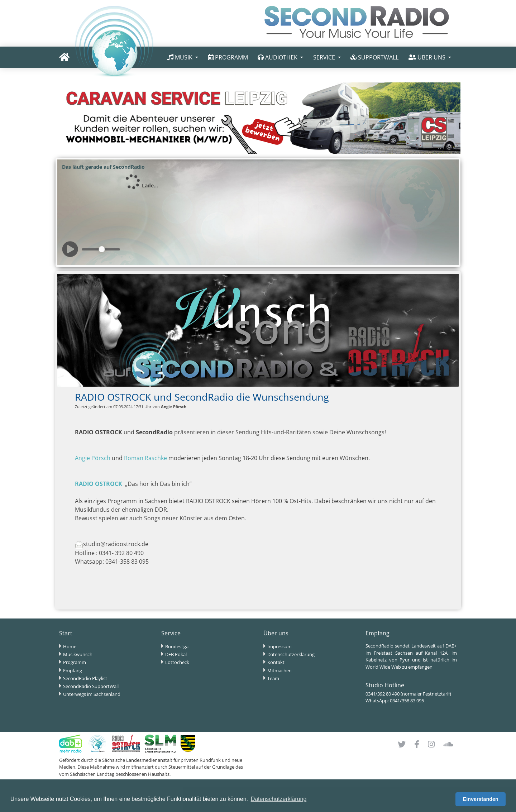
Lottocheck (177, 662)
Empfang (73, 670)
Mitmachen (279, 670)
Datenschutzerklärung (291, 654)
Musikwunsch (78, 654)
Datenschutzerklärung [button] (279, 799)
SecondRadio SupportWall (91, 686)
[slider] (102, 249)
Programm (75, 662)
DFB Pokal (176, 654)
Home (70, 646)
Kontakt (276, 662)
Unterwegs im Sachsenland (92, 694)
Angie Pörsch (93, 458)
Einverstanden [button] (481, 799)
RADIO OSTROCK (99, 484)
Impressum (279, 646)
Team (273, 678)
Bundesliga (177, 646)
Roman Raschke (145, 458)
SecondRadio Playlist (85, 678)
